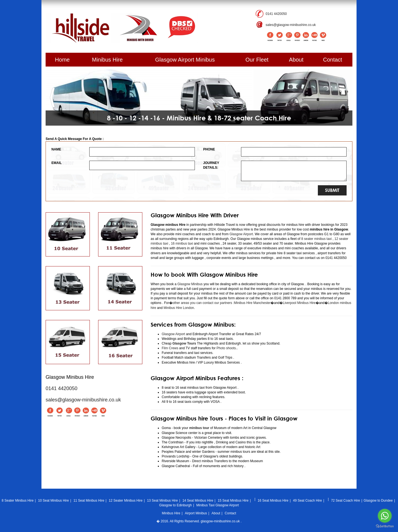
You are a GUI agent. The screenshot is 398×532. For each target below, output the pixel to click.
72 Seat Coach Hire (346, 501)
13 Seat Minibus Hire (162, 501)
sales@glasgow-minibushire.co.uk (291, 25)
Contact (333, 60)
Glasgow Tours (184, 343)
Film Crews (170, 348)
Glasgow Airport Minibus (185, 60)
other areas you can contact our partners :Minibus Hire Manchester (222, 303)
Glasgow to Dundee (378, 501)
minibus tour (199, 428)
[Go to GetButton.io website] (385, 526)
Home (62, 60)
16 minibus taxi (182, 243)
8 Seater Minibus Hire (18, 501)
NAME (56, 149)
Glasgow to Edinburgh (176, 505)
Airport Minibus (196, 513)
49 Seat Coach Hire (307, 501)
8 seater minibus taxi (316, 239)
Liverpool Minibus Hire (299, 303)
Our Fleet (257, 60)
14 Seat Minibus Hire (198, 501)
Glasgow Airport (241, 234)
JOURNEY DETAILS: (211, 165)
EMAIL (57, 163)
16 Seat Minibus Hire (273, 501)
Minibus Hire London (179, 308)
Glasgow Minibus (190, 284)
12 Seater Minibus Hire (126, 501)
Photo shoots (226, 348)
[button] (52, 98)
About (296, 60)
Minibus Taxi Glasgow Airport (218, 505)
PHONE (209, 149)
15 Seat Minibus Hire (233, 501)
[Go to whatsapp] (385, 516)
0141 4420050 (276, 14)
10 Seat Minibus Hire (53, 501)
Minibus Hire (107, 60)
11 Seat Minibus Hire (89, 501)
